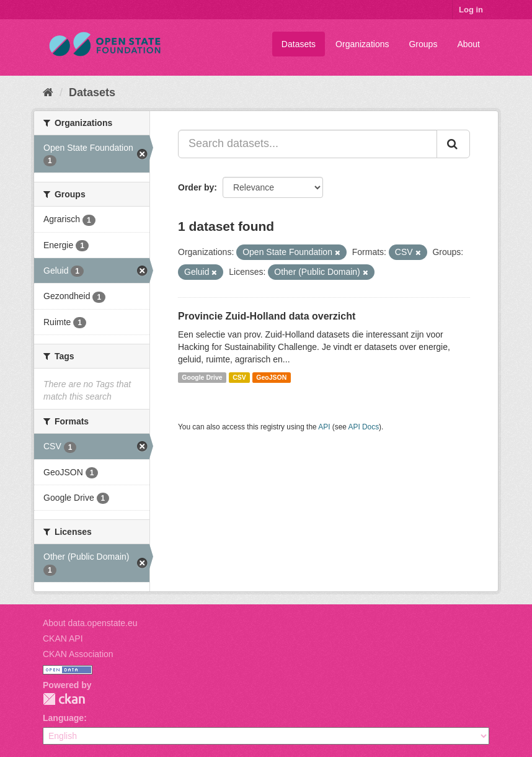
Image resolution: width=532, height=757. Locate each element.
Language (63, 718)
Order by (196, 187)
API (324, 427)
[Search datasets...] (308, 144)
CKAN (64, 699)
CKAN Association (78, 654)
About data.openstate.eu (90, 623)
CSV (239, 377)
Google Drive (202, 377)
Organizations (362, 44)
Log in (471, 10)
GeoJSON (271, 377)
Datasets (299, 44)
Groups (423, 44)
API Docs (364, 427)
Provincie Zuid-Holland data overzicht (267, 316)
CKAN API (63, 638)
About (468, 44)
